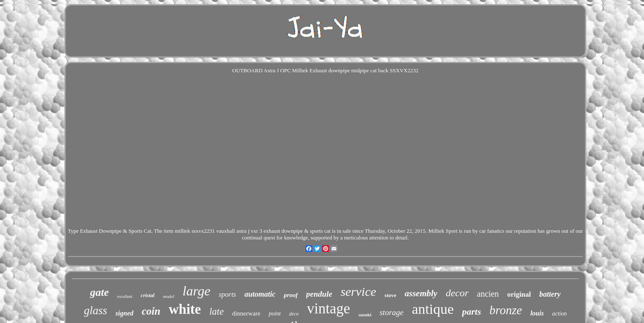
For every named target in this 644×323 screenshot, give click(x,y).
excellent (125, 296)
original (519, 294)
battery (550, 294)
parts (471, 312)
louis (537, 313)
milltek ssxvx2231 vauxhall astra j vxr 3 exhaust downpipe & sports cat (253, 231)
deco (294, 314)
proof (291, 295)
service (358, 291)
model (168, 296)
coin (151, 311)
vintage (329, 309)
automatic (260, 294)
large (196, 291)
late (217, 312)
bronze (506, 310)
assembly (421, 293)
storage (391, 312)
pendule (319, 294)
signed (124, 313)
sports (228, 294)
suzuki (365, 315)
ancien (488, 294)
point (275, 314)
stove (390, 295)
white (185, 309)
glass (96, 310)
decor (457, 293)
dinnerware (246, 313)
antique (433, 309)
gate (99, 292)
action (559, 314)
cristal (148, 295)
